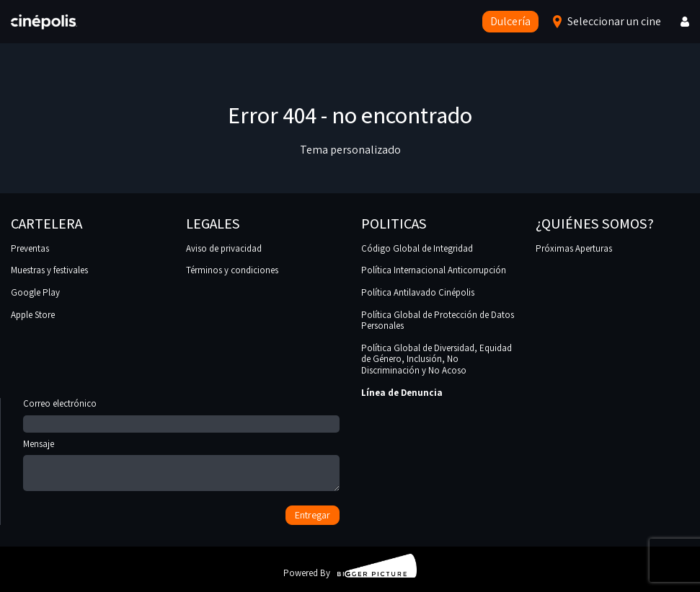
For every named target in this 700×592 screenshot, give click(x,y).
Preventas (30, 248)
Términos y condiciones (232, 270)
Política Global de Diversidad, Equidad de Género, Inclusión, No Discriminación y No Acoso (437, 359)
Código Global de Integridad (417, 248)
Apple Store (33, 315)
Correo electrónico (181, 414)
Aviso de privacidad (224, 248)
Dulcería (510, 21)
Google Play (35, 292)
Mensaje (181, 466)
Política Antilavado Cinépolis (418, 292)
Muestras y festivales (49, 270)
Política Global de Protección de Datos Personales (438, 321)
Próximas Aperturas (574, 248)
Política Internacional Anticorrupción (434, 270)
